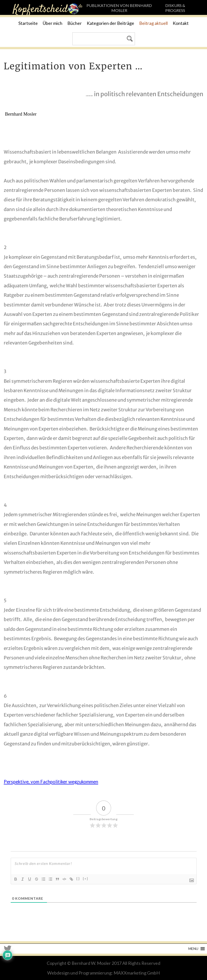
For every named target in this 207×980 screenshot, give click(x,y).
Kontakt (181, 23)
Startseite (28, 23)
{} (78, 879)
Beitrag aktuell (153, 23)
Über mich (53, 23)
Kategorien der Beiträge (110, 23)
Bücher (75, 23)
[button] (193, 949)
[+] (86, 879)
